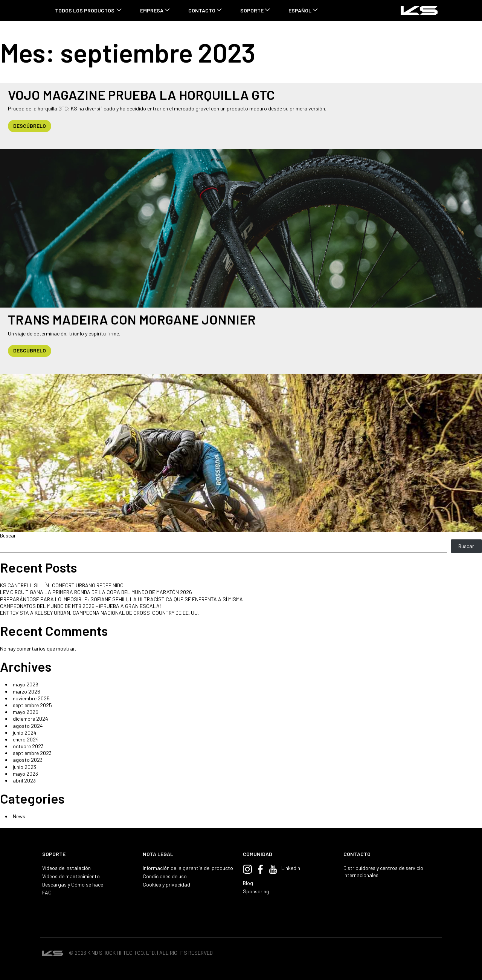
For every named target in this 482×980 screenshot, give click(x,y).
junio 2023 (24, 767)
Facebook (260, 869)
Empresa (152, 10)
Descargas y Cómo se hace (73, 884)
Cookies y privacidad (166, 884)
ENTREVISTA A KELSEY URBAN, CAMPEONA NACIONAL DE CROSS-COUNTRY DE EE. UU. (99, 613)
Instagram (247, 869)
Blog (248, 883)
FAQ (47, 892)
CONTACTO (202, 10)
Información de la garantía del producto (188, 868)
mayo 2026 (26, 684)
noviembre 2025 (31, 698)
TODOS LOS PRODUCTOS (85, 10)
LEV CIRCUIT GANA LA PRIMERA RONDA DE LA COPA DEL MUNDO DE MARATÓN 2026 (96, 592)
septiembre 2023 (32, 753)
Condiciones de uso (165, 876)
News (19, 816)
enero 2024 (26, 739)
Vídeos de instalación (66, 868)
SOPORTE (252, 10)
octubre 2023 (28, 746)
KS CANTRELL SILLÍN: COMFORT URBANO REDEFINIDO (62, 585)
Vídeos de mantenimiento (71, 876)
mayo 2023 (25, 774)
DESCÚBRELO (30, 126)
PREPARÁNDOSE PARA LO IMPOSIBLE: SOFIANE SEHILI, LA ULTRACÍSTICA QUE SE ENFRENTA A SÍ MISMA (121, 599)
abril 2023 (24, 780)
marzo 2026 (27, 691)
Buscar (8, 535)
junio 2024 (25, 733)
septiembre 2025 (32, 705)
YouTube (273, 869)
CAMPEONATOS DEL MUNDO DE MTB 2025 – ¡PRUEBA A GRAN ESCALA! (80, 606)
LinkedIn (291, 868)
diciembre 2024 (31, 719)
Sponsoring (256, 891)
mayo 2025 (26, 712)
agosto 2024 (28, 726)
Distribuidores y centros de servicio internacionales (383, 871)
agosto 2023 (28, 760)
